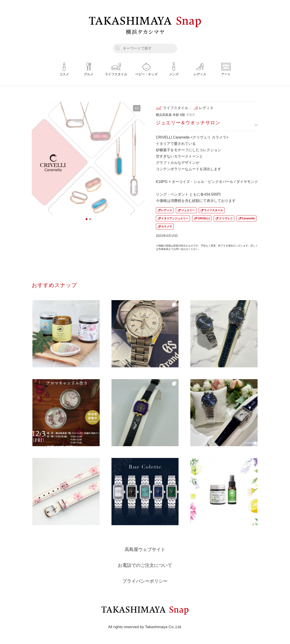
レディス (167, 210)
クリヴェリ (226, 218)
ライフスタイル (213, 210)
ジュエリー (188, 210)
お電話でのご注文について (145, 565)
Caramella (248, 218)
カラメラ (167, 227)
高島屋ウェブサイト (145, 549)
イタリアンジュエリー (175, 218)
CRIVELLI (204, 218)
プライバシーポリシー (145, 581)
